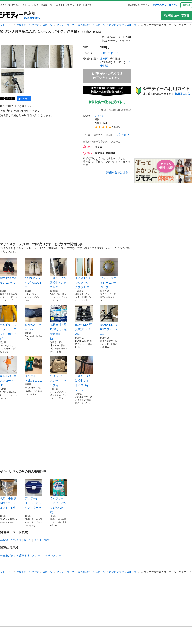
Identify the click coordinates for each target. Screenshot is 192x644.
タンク (38, 540)
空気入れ (16, 540)
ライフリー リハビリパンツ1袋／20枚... (59, 496)
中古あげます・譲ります (15, 555)
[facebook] (24, 99)
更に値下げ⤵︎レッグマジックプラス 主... (84, 273)
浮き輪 (4, 540)
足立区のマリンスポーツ (123, 25)
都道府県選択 (32, 18)
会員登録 (186, 5)
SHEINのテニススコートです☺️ (9, 371)
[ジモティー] (12, 16)
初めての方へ (159, 5)
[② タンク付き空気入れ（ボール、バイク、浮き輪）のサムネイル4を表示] (12, 81)
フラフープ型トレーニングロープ (109, 273)
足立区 (104, 59)
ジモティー (6, 25)
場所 (47, 540)
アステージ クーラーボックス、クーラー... (34, 496)
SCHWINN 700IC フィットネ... (109, 320)
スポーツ (48, 25)
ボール (27, 540)
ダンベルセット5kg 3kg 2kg (34, 369)
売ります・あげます (28, 25)
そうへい (99, 116)
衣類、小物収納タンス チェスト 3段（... (9, 496)
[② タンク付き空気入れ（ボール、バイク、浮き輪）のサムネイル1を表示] (12, 56)
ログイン (173, 5)
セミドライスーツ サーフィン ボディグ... (9, 322)
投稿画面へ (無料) (177, 16)
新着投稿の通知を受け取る (107, 102)
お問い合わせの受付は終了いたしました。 (107, 76)
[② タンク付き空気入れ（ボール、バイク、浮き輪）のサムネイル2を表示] (37, 56)
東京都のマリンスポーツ (92, 25)
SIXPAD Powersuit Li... (34, 318)
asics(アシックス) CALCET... (34, 273)
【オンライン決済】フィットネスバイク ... (84, 374)
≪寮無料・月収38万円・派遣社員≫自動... (59, 322)
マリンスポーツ (65, 25)
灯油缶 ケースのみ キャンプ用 (59, 371)
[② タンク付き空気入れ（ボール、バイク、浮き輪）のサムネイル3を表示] (62, 56)
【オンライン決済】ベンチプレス (59, 273)
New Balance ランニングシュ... (9, 273)
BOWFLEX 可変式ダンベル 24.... (84, 320)
